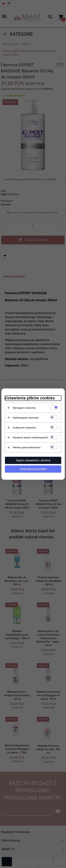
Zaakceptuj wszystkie (33, 469)
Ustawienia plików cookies (30, 398)
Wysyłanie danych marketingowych (31, 438)
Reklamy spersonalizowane (27, 447)
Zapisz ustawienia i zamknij (33, 460)
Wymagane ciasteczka (24, 408)
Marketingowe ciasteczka (26, 418)
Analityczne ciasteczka (24, 428)
